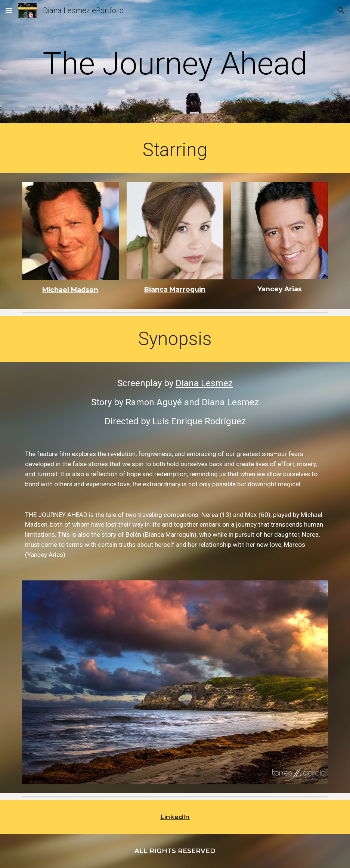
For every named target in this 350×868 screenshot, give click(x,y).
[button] (9, 10)
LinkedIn (175, 817)
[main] (175, 64)
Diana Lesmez (204, 383)
